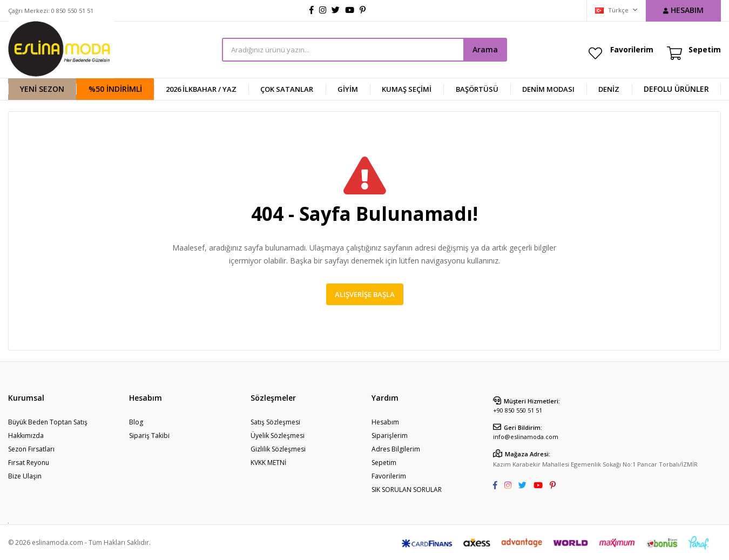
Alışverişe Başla (365, 294)
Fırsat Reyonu (29, 463)
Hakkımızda (26, 436)
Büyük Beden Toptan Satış (48, 422)
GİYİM (348, 89)
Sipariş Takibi (149, 436)
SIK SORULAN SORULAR (407, 490)
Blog (136, 422)
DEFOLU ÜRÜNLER (676, 89)
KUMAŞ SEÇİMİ (407, 89)
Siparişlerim (390, 436)
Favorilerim (632, 49)
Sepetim (384, 463)
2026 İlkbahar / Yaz (201, 89)
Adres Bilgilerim (396, 449)
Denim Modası (548, 89)
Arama (485, 49)
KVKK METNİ (268, 463)
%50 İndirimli (115, 89)
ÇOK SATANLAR (287, 89)
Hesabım (385, 422)
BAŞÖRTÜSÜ (477, 89)
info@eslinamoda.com (526, 437)
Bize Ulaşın (25, 476)
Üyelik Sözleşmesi (278, 436)
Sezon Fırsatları (31, 449)
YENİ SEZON (42, 89)
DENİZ (609, 89)
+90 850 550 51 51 (518, 410)
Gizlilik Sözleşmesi (278, 449)
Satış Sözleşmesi (275, 422)
